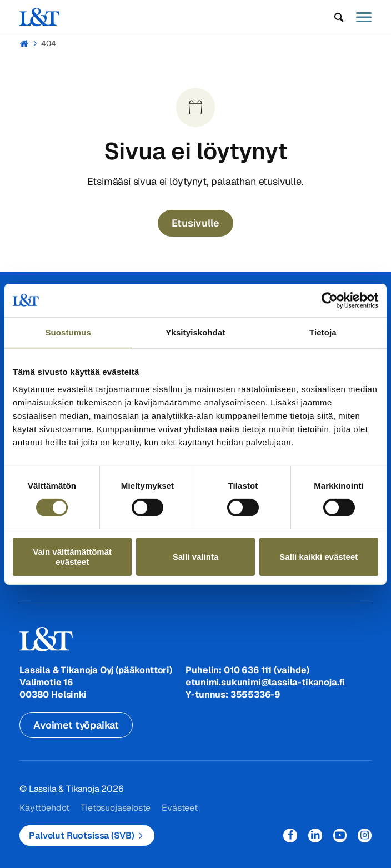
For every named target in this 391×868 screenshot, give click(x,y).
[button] (339, 17)
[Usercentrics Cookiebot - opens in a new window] (330, 300)
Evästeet (180, 808)
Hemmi (24, 43)
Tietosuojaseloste (116, 808)
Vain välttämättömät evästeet (72, 556)
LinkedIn (315, 836)
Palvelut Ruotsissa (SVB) (81, 836)
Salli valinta (196, 557)
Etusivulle (195, 223)
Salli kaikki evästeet (319, 557)
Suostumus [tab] (68, 332)
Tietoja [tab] (323, 332)
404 (49, 43)
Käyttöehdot (44, 808)
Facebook (290, 836)
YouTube (340, 836)
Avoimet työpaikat (76, 725)
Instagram (365, 836)
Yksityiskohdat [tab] (195, 332)
